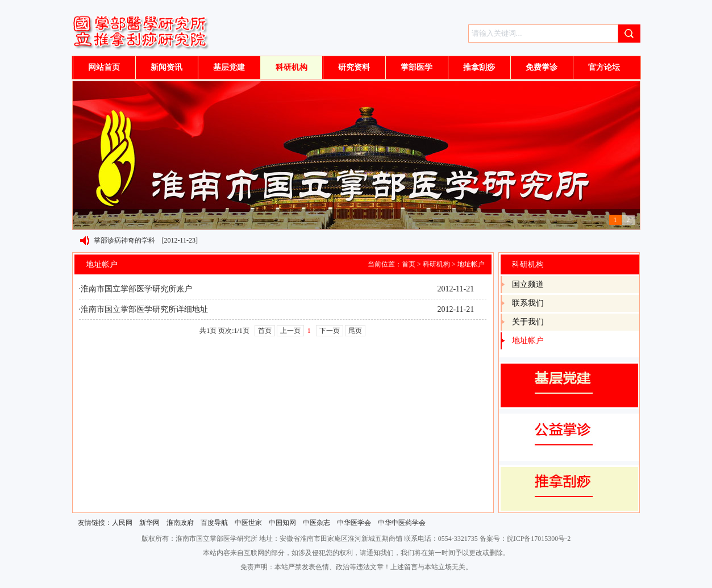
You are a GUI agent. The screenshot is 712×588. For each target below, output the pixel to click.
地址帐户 (471, 264)
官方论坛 (604, 67)
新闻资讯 (166, 67)
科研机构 (292, 67)
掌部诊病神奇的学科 (124, 240)
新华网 (149, 523)
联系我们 (528, 303)
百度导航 (214, 523)
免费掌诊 (542, 67)
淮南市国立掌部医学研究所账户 (136, 289)
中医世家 (248, 523)
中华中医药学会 (402, 523)
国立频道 (528, 284)
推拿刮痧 (479, 67)
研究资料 (354, 67)
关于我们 (528, 322)
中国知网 (282, 523)
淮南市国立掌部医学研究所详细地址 (144, 309)
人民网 (122, 523)
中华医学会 (354, 523)
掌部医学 (417, 67)
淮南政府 (180, 523)
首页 (409, 264)
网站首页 (104, 67)
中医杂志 (317, 523)
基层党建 (229, 67)
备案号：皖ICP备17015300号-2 (525, 539)
